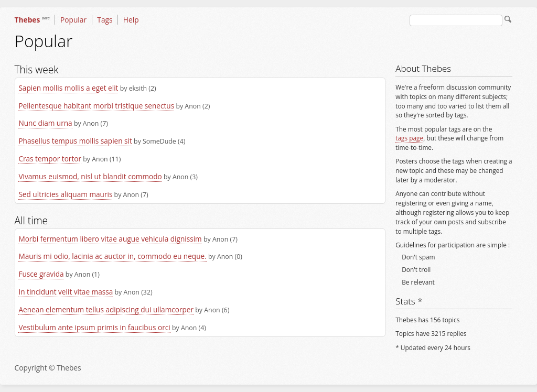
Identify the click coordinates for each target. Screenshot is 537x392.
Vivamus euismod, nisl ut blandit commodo (90, 176)
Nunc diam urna (45, 123)
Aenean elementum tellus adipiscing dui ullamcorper (106, 309)
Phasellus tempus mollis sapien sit (75, 141)
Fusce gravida (41, 274)
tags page (409, 138)
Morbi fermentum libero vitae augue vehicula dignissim (110, 239)
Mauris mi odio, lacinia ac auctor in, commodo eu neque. (112, 256)
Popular (73, 20)
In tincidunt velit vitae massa (66, 292)
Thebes (32, 20)
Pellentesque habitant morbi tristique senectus (96, 106)
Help (131, 20)
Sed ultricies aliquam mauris (65, 194)
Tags (105, 20)
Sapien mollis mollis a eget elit (68, 88)
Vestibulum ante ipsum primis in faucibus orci (94, 327)
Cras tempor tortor (50, 159)
